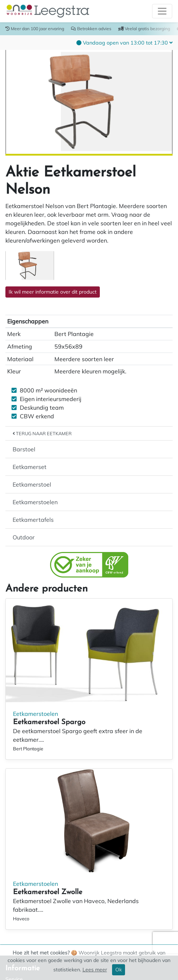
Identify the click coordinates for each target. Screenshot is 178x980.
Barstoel (24, 449)
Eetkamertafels (33, 520)
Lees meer (95, 970)
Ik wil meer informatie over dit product (53, 292)
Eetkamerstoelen (35, 502)
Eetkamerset (30, 467)
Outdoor (24, 537)
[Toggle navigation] (162, 11)
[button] (124, 42)
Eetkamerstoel (32, 484)
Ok (119, 970)
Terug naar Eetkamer (42, 433)
